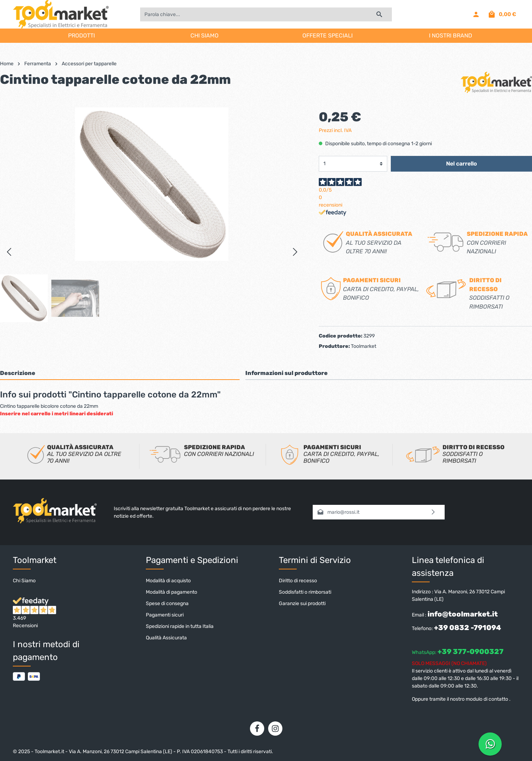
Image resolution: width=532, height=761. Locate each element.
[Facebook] (257, 729)
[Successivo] (295, 252)
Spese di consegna (167, 603)
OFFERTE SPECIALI (328, 35)
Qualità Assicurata (166, 638)
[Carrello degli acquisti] (502, 14)
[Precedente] (9, 252)
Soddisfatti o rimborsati (305, 592)
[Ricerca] (380, 14)
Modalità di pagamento (172, 592)
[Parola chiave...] (254, 14)
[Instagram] (275, 729)
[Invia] (433, 512)
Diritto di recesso (298, 581)
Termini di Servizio (315, 560)
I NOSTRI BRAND (451, 35)
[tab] (120, 373)
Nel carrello (462, 164)
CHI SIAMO (204, 35)
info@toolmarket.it (463, 614)
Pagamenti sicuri (165, 615)
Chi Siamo (24, 581)
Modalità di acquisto (168, 581)
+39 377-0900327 (470, 651)
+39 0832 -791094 (467, 628)
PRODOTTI (81, 35)
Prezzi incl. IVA (335, 130)
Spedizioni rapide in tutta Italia (180, 626)
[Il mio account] (476, 14)
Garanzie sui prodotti (302, 603)
